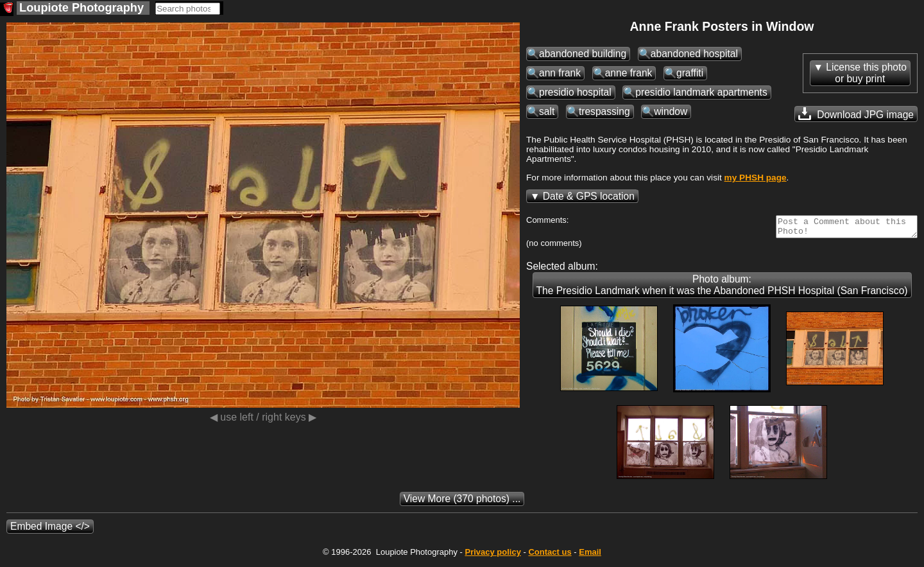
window (671, 111)
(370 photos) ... (462, 502)
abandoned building (583, 54)
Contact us (550, 556)
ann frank (560, 73)
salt (547, 111)
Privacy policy (492, 556)
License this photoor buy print (866, 73)
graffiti (690, 73)
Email (590, 556)
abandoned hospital (694, 54)
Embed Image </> (50, 530)
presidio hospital (575, 92)
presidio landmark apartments (701, 92)
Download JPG (856, 114)
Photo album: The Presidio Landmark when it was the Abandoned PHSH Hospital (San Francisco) (722, 289)
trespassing (604, 111)
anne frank (629, 73)
